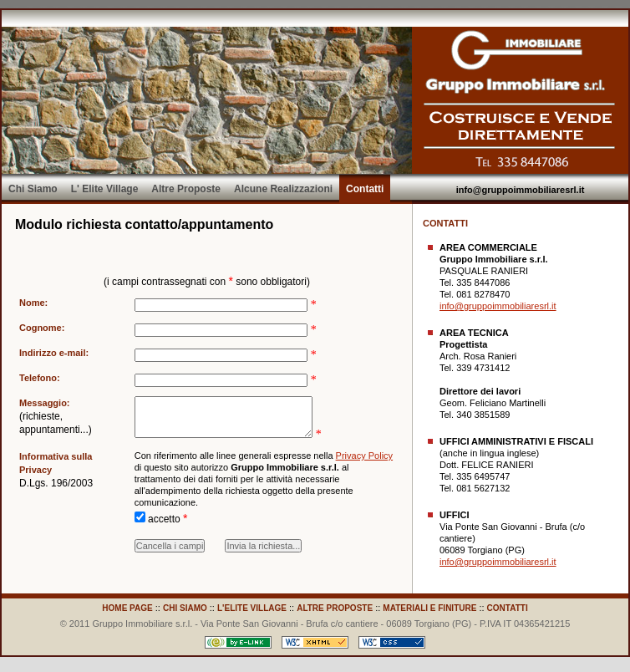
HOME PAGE (127, 608)
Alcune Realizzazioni (283, 189)
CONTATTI (508, 608)
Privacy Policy (364, 466)
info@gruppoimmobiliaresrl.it (521, 190)
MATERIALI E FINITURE (429, 608)
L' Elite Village (105, 189)
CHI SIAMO (185, 608)
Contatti (365, 189)
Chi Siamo (33, 189)
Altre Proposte (186, 189)
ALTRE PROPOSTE (335, 608)
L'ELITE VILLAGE (252, 608)
